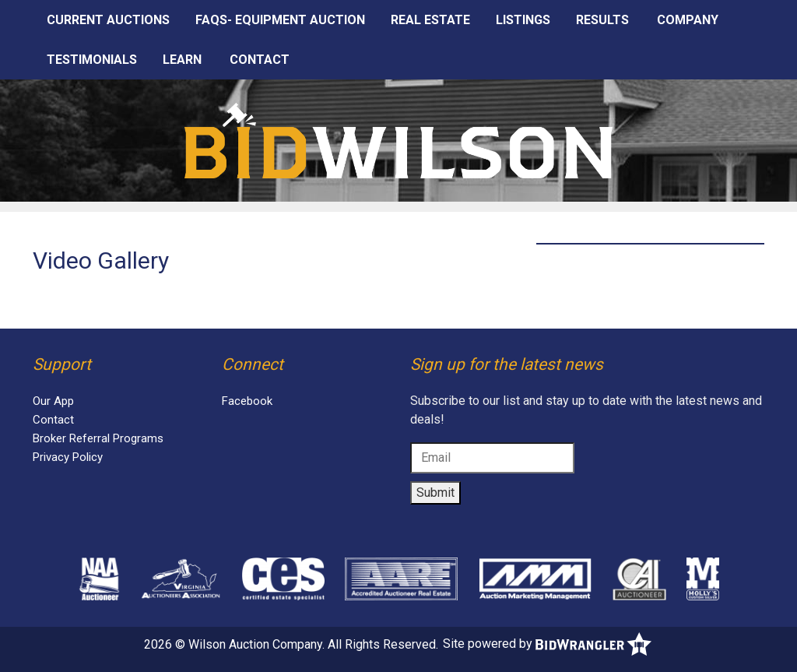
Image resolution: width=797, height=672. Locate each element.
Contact (260, 60)
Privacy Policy (68, 457)
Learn (182, 60)
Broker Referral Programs (98, 438)
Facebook (247, 401)
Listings (523, 20)
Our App (53, 401)
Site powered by (547, 644)
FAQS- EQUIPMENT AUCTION (280, 20)
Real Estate (430, 20)
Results (602, 20)
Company (688, 20)
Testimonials (92, 60)
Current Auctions (108, 20)
